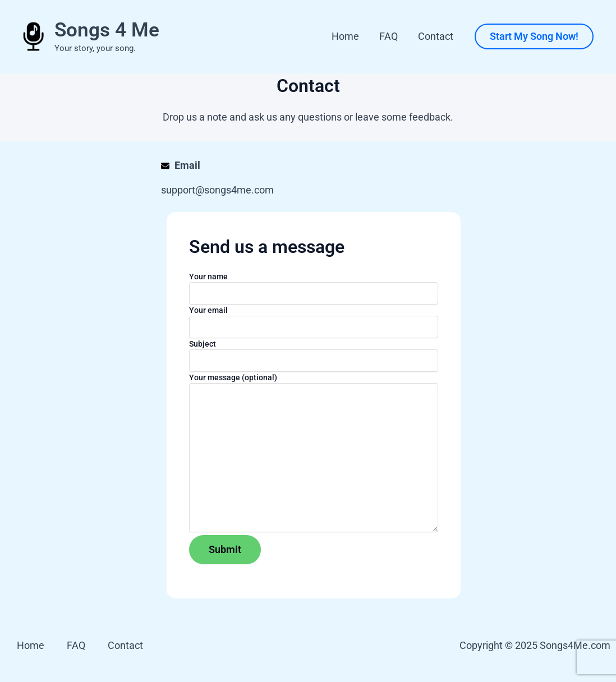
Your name (314, 288)
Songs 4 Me (107, 30)
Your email (314, 322)
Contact (436, 36)
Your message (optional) (314, 454)
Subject (314, 356)
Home (345, 36)
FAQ (389, 36)
